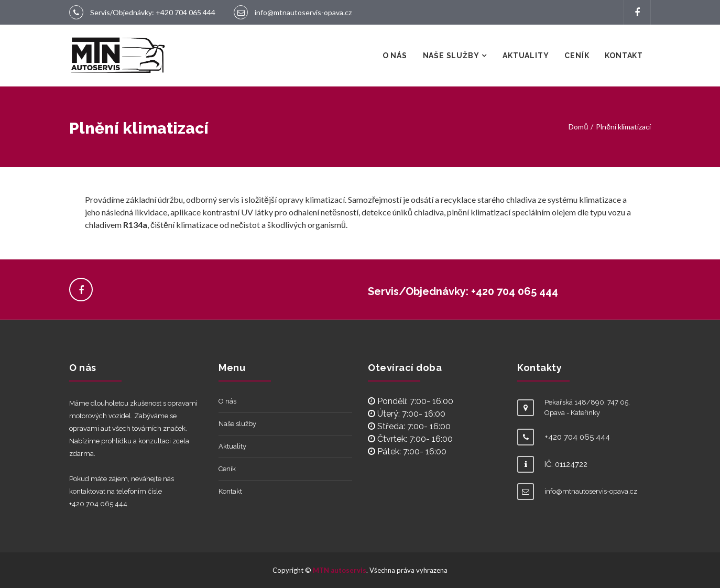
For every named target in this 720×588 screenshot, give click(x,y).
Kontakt (624, 56)
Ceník (577, 56)
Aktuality (526, 56)
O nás (395, 56)
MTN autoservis (340, 570)
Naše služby (451, 56)
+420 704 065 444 (186, 12)
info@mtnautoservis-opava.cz (303, 12)
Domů (578, 127)
